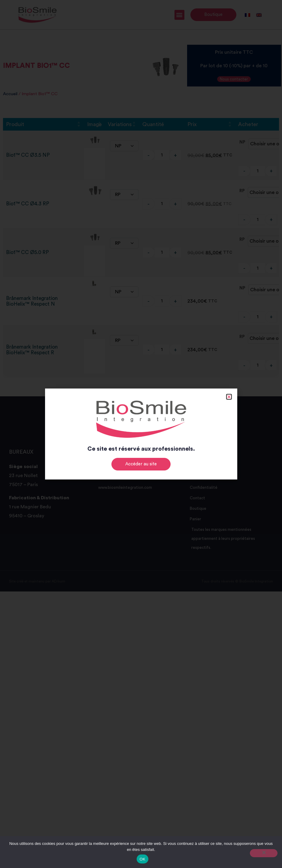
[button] (229, 397)
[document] (141, 434)
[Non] (264, 853)
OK (143, 859)
